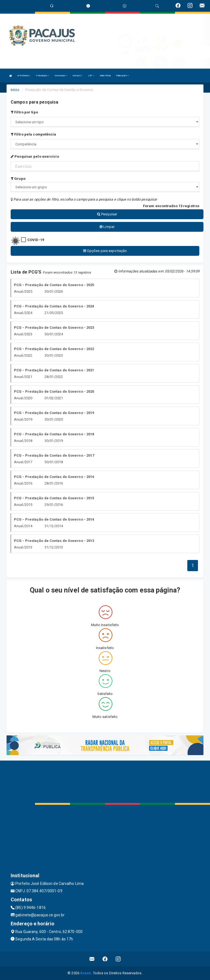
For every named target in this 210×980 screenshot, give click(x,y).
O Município (43, 76)
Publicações (122, 76)
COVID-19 (36, 240)
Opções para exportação (105, 251)
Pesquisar (107, 214)
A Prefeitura (24, 76)
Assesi (86, 973)
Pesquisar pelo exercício (35, 156)
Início (15, 90)
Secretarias (61, 76)
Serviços (78, 76)
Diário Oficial (105, 76)
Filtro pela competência (33, 134)
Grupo (18, 179)
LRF (91, 76)
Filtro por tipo (24, 112)
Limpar (107, 227)
